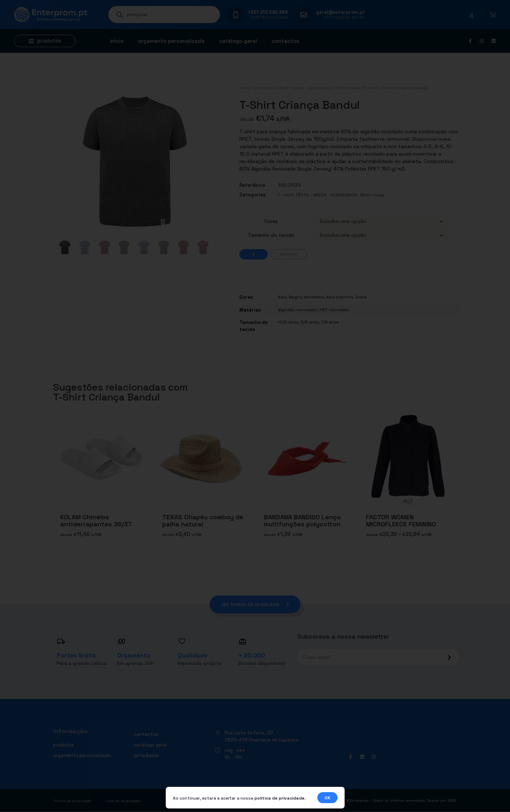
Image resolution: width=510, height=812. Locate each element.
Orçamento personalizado (171, 41)
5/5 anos (310, 322)
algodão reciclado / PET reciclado (313, 310)
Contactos (285, 41)
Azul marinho (340, 297)
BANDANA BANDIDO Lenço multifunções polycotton (302, 520)
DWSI (452, 800)
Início (117, 41)
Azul (282, 297)
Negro (295, 297)
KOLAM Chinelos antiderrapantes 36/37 (96, 520)
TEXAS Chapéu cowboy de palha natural (203, 520)
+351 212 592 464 (268, 12)
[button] (45, 41)
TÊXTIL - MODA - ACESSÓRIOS (305, 88)
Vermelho (314, 297)
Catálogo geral (238, 41)
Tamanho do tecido (271, 235)
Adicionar (289, 254)
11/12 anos (288, 322)
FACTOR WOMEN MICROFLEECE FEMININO (401, 520)
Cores (271, 221)
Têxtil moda (348, 88)
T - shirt (371, 88)
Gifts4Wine (146, 755)
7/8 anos (330, 322)
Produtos (264, 88)
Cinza (361, 297)
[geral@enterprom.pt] (304, 15)
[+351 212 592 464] (236, 15)
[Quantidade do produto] (254, 254)
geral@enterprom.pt (340, 12)
